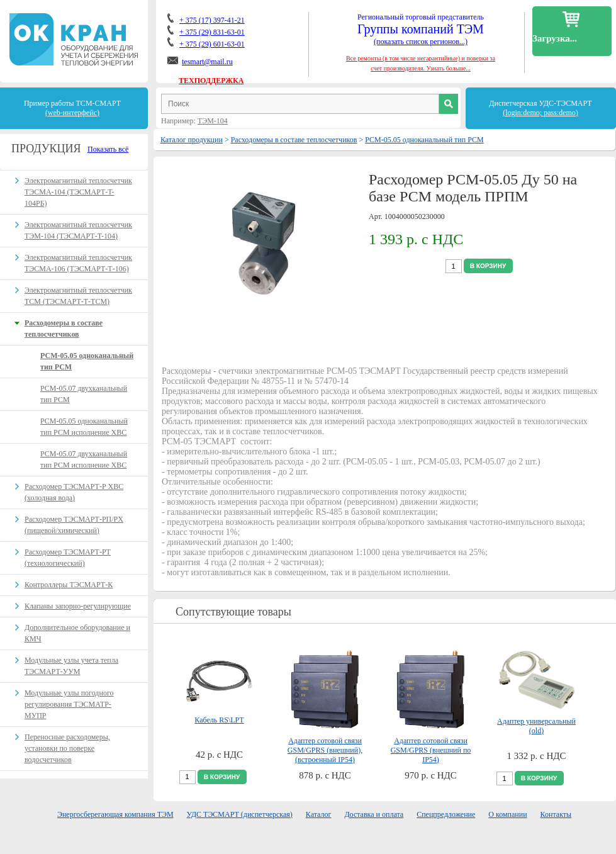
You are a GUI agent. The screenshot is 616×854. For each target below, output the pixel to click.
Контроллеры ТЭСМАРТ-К (69, 585)
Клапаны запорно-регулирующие (78, 606)
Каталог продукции (192, 140)
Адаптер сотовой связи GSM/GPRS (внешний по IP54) (431, 750)
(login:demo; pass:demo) (540, 113)
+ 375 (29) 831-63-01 (212, 32)
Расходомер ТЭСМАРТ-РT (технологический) (68, 558)
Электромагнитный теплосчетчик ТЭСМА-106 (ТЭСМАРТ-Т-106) (78, 263)
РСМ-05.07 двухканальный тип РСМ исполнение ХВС (84, 459)
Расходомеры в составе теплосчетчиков (294, 140)
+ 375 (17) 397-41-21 (212, 20)
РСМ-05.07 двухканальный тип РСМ (84, 394)
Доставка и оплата (374, 814)
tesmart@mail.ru (207, 62)
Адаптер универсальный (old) (536, 726)
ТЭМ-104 (213, 121)
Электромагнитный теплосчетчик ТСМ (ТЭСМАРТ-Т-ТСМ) (78, 296)
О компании (507, 814)
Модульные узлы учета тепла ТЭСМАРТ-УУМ (71, 666)
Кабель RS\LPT (219, 720)
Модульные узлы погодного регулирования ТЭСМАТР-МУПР (69, 704)
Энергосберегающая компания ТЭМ (115, 814)
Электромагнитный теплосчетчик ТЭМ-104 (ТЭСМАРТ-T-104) (78, 230)
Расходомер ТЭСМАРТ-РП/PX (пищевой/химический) (74, 525)
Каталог (319, 814)
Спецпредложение (446, 814)
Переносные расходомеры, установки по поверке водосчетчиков (67, 748)
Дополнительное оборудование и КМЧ (77, 633)
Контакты (556, 814)
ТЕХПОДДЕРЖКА (211, 81)
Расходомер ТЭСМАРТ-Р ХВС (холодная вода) (74, 492)
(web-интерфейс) (72, 113)
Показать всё (108, 149)
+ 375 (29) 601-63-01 (212, 44)
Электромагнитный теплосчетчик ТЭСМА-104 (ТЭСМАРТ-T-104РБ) (78, 192)
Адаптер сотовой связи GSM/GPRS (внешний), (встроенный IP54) (325, 750)
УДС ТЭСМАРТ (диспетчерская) (240, 814)
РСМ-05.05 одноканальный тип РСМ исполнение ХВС (84, 427)
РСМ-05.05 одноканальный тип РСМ (424, 140)
